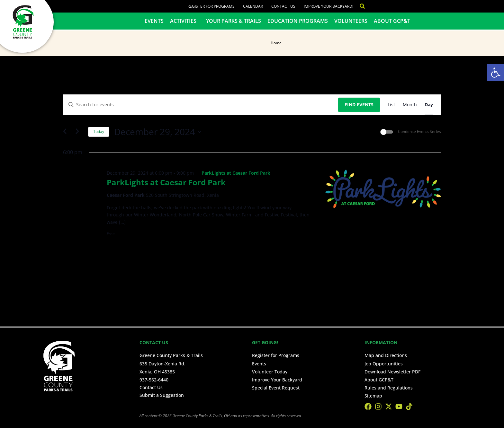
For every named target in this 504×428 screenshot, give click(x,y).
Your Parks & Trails (234, 21)
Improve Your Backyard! (328, 6)
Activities (185, 21)
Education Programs (298, 21)
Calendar (253, 6)
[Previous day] (67, 132)
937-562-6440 (154, 380)
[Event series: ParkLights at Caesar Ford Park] (233, 173)
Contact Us (283, 6)
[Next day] (79, 132)
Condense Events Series (419, 132)
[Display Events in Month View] (410, 105)
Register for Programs (211, 6)
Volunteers (351, 21)
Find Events (359, 105)
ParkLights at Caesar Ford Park (166, 182)
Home (276, 43)
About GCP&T (392, 21)
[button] (496, 73)
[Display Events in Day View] (429, 105)
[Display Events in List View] (391, 105)
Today (99, 131)
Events (154, 21)
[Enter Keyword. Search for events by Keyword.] (201, 105)
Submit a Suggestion (162, 395)
